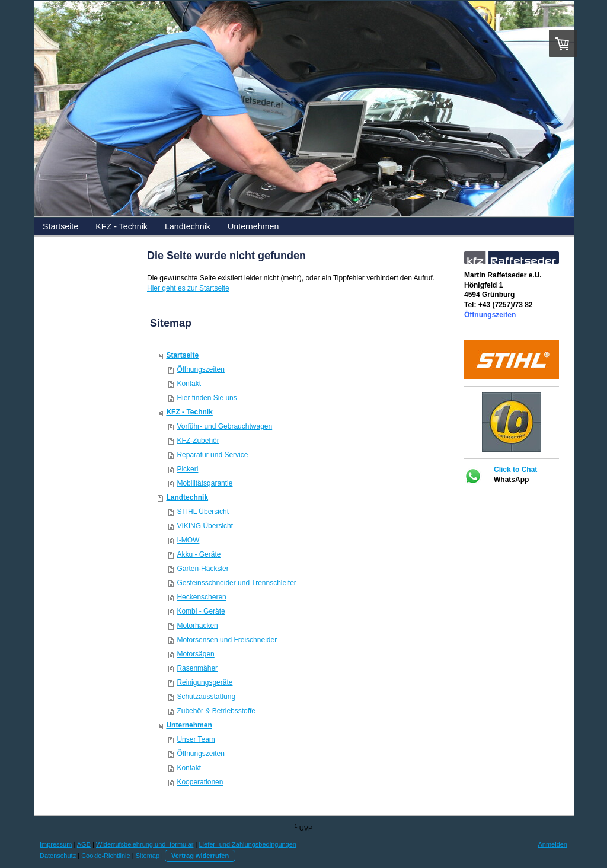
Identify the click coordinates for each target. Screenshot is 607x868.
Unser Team (196, 739)
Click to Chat (515, 470)
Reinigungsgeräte (205, 682)
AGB (84, 844)
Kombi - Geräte (201, 611)
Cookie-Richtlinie (106, 856)
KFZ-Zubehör (198, 441)
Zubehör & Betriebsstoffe (216, 711)
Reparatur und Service (212, 455)
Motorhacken (197, 626)
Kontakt (189, 384)
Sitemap (148, 856)
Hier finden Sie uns (207, 398)
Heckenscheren (201, 597)
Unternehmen (189, 725)
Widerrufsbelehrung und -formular (145, 844)
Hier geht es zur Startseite (188, 288)
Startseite (182, 355)
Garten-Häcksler (202, 569)
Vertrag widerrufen (200, 856)
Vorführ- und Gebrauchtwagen (224, 426)
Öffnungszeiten (201, 369)
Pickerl (187, 469)
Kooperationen (200, 782)
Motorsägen (195, 654)
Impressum (56, 844)
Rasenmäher (197, 668)
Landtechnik (187, 497)
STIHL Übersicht (203, 512)
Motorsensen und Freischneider (227, 640)
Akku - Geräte (199, 554)
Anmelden (552, 844)
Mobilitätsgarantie (205, 483)
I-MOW (188, 540)
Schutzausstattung (206, 697)
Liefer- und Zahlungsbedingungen (247, 844)
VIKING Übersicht (205, 526)
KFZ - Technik (189, 412)
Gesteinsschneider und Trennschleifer (236, 583)
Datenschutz (58, 856)
